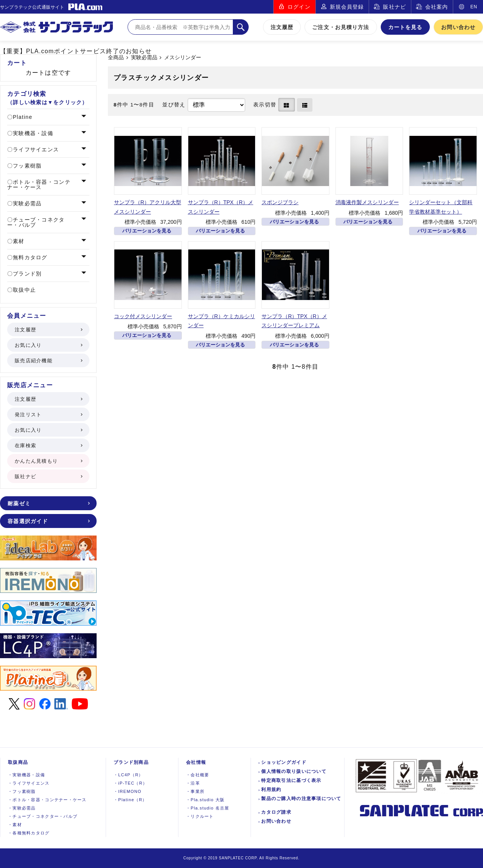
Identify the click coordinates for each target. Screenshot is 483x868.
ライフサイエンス (35, 149)
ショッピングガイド (284, 762)
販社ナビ (394, 7)
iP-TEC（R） (130, 783)
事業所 (195, 791)
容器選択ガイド (48, 521)
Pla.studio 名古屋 (208, 808)
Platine (22, 117)
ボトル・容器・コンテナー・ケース (39, 185)
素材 (18, 241)
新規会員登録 (347, 7)
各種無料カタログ (29, 833)
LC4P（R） (128, 775)
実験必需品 (144, 58)
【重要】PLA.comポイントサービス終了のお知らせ (76, 51)
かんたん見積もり (48, 461)
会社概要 (198, 775)
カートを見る (405, 27)
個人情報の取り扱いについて (294, 771)
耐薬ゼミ (48, 503)
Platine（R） (130, 800)
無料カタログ (29, 257)
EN (474, 7)
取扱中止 (23, 290)
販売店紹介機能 (48, 361)
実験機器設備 (26, 775)
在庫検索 (48, 446)
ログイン (299, 7)
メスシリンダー (183, 58)
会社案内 (437, 7)
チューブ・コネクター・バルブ (36, 222)
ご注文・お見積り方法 (341, 27)
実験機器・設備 (32, 133)
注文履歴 (282, 27)
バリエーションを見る (147, 231)
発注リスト (48, 415)
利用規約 (271, 790)
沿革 (193, 783)
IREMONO (128, 791)
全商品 (116, 58)
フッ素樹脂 (26, 166)
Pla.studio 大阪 (205, 800)
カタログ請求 (276, 812)
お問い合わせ (458, 27)
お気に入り (48, 345)
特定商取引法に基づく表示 (291, 780)
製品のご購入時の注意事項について (301, 799)
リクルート (200, 816)
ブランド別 (26, 274)
